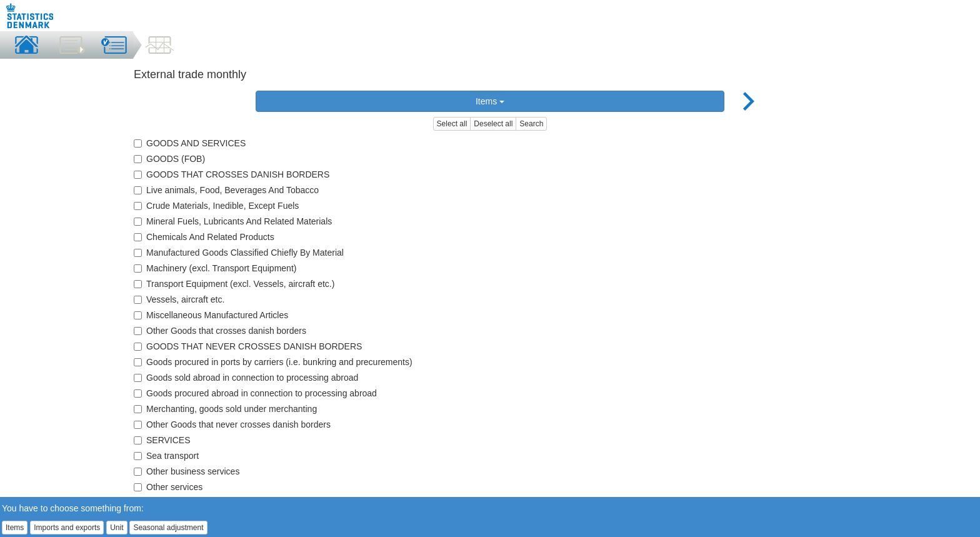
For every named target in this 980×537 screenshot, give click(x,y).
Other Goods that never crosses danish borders (232, 424)
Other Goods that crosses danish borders (220, 331)
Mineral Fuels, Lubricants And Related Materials (233, 221)
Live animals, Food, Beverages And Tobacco (226, 190)
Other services (168, 487)
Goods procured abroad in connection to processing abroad (255, 393)
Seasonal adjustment (168, 528)
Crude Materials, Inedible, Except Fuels (216, 206)
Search (531, 124)
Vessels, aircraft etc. (179, 299)
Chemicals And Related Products (204, 237)
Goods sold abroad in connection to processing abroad (246, 378)
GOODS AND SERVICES (190, 143)
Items (490, 101)
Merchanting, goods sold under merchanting (225, 409)
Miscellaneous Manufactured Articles (211, 315)
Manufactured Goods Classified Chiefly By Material (239, 253)
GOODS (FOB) (169, 159)
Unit (117, 528)
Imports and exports (67, 528)
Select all (452, 124)
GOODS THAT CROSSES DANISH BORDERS (232, 174)
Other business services (187, 471)
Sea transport (166, 456)
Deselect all (493, 124)
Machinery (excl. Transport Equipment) (215, 268)
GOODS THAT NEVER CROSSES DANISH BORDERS (248, 346)
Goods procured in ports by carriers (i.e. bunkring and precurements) (273, 362)
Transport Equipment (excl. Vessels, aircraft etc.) (234, 284)
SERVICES (162, 440)
